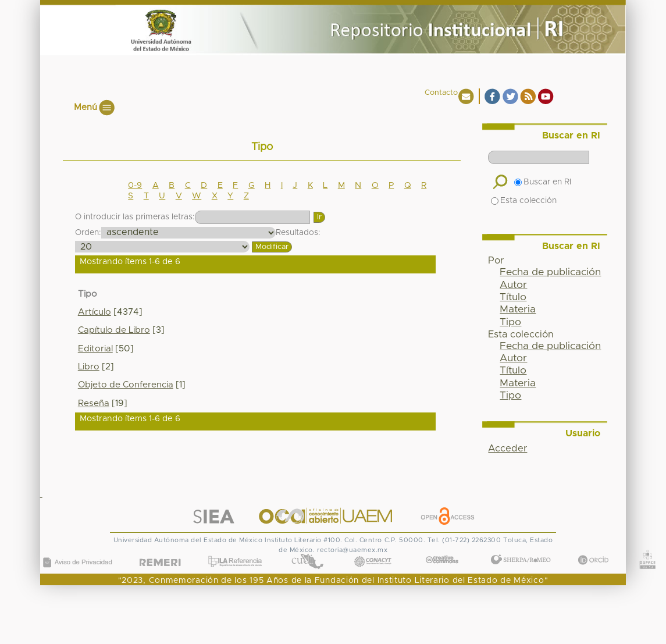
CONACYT (373, 550)
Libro (89, 367)
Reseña (94, 403)
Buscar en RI (543, 182)
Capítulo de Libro (114, 330)
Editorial (95, 349)
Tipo (510, 322)
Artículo (95, 312)
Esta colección (524, 201)
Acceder (507, 449)
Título (513, 297)
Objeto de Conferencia (126, 385)
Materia (518, 309)
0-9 (135, 186)
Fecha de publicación (550, 272)
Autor (513, 285)
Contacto (441, 93)
